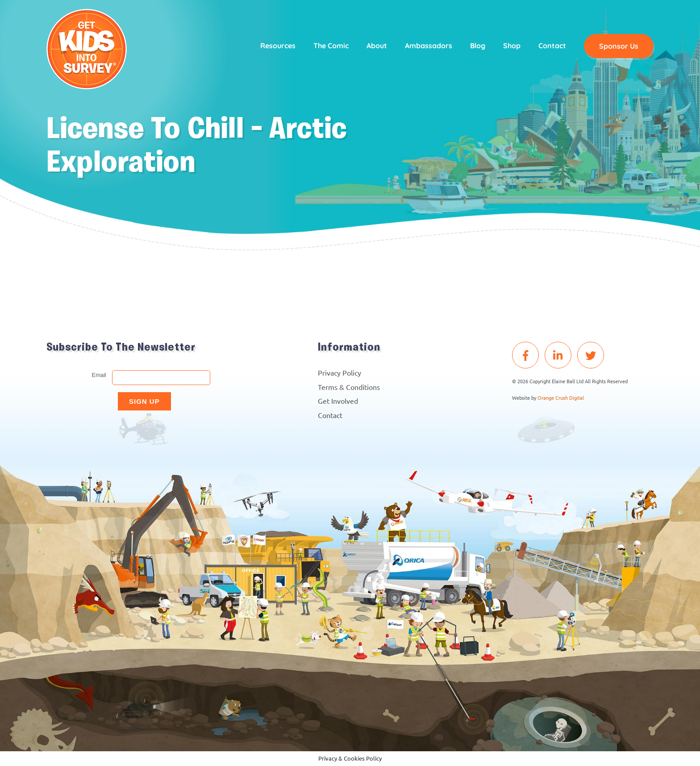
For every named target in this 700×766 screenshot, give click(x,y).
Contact (552, 46)
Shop (512, 46)
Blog (478, 46)
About (377, 46)
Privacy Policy (340, 373)
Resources (278, 46)
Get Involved (338, 401)
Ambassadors (429, 46)
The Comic (331, 46)
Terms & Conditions (349, 387)
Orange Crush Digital (561, 398)
